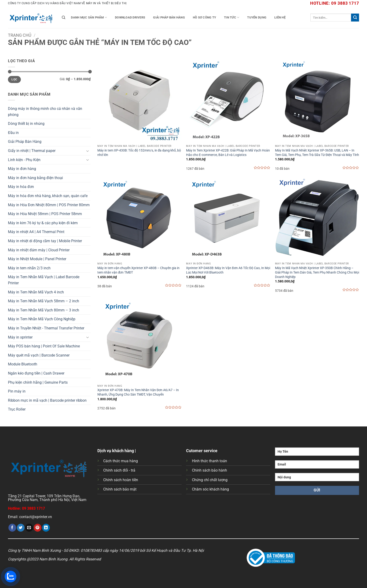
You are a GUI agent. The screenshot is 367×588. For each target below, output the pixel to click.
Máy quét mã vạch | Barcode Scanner (39, 355)
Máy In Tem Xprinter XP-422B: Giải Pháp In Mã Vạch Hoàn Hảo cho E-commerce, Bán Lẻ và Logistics (228, 153)
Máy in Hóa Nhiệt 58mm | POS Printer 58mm (45, 214)
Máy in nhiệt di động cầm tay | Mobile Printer (45, 241)
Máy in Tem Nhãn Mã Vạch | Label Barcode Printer (44, 280)
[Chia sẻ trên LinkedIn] (46, 528)
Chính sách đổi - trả (119, 470)
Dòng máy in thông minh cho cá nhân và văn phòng (45, 112)
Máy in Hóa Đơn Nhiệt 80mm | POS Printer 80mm (49, 205)
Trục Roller (17, 409)
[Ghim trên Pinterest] (38, 528)
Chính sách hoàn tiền (121, 480)
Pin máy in (17, 391)
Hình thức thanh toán (209, 461)
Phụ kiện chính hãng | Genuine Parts (38, 382)
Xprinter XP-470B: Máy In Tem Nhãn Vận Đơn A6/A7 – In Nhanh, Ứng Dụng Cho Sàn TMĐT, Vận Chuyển (138, 392)
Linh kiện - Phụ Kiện (24, 160)
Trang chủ (20, 35)
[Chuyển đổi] (88, 151)
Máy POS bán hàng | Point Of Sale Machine (44, 346)
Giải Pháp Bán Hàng (169, 17)
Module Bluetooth (23, 364)
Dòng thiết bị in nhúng (26, 124)
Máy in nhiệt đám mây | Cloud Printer (39, 250)
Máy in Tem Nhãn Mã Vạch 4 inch (36, 292)
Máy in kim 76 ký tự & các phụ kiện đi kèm (43, 223)
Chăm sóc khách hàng (210, 489)
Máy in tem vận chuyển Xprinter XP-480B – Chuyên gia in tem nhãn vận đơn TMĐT (138, 270)
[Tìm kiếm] (64, 18)
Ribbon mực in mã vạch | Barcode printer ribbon (47, 400)
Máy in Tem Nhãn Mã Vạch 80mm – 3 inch (44, 310)
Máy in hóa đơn (21, 187)
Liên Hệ (280, 17)
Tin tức (232, 17)
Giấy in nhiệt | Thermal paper (32, 151)
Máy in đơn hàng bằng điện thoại (35, 178)
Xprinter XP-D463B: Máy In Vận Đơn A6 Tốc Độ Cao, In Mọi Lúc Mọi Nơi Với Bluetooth (228, 270)
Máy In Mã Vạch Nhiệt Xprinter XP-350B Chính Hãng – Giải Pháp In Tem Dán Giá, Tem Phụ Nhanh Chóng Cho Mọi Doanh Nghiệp (317, 272)
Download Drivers (130, 17)
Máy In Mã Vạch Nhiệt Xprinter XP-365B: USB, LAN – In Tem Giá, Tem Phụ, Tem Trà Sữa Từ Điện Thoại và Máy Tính (317, 153)
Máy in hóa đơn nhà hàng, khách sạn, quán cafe (48, 196)
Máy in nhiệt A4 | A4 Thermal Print (36, 232)
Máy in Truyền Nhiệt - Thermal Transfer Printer (46, 328)
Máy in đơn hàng (22, 169)
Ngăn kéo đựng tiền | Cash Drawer (36, 373)
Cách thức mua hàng (121, 461)
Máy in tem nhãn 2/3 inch (29, 268)
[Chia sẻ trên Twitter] (21, 528)
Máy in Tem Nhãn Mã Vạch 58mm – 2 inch (44, 301)
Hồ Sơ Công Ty (204, 17)
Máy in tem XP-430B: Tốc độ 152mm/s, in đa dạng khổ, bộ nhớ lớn (139, 153)
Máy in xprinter (20, 337)
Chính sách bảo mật (120, 489)
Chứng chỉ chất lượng (210, 480)
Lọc (14, 79)
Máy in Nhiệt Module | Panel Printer (37, 259)
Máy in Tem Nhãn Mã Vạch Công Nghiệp (42, 319)
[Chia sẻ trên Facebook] (12, 528)
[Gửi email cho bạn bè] (29, 528)
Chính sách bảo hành (209, 470)
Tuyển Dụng (257, 17)
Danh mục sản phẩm (89, 17)
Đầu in (13, 133)
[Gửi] (355, 18)
